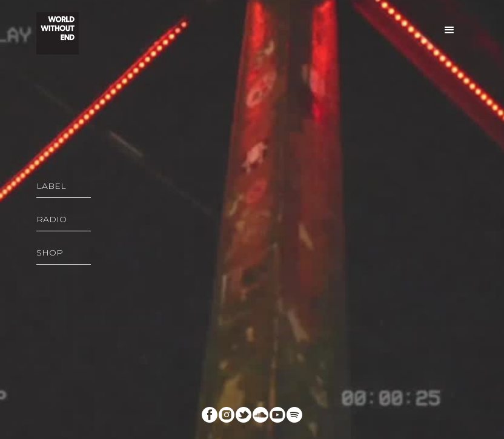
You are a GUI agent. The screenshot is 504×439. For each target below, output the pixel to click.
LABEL (51, 186)
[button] (449, 30)
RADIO (51, 219)
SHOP (50, 253)
